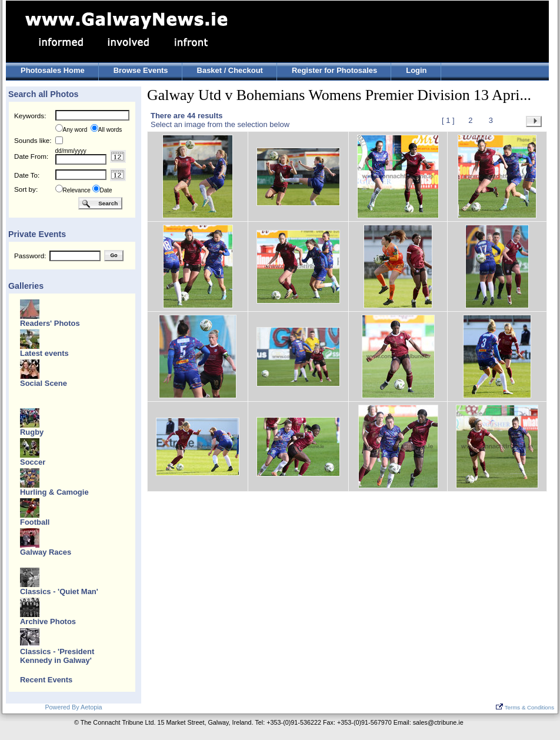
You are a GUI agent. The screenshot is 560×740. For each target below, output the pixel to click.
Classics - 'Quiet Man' (59, 591)
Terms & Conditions (525, 707)
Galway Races (46, 552)
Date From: (31, 156)
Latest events (44, 353)
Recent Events (46, 680)
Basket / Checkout (230, 70)
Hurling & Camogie (54, 492)
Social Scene (44, 383)
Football (35, 522)
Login (416, 70)
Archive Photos (48, 621)
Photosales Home (53, 70)
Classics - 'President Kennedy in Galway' (57, 656)
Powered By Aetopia (73, 707)
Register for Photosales (334, 70)
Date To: (27, 175)
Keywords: (30, 116)
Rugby (32, 432)
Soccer (33, 462)
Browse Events (141, 70)
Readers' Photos (50, 323)
